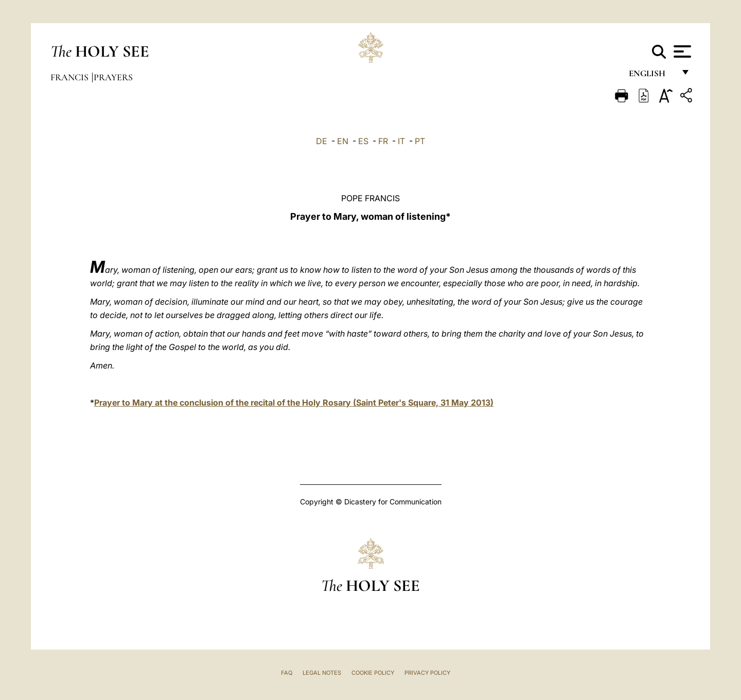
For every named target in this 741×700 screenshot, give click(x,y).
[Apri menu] (681, 51)
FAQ (287, 673)
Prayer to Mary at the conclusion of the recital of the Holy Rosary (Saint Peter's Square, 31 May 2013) (294, 402)
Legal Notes (322, 673)
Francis (70, 77)
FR (383, 141)
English (652, 76)
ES (363, 141)
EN (343, 141)
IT (401, 141)
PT (420, 141)
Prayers (113, 77)
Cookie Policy (373, 673)
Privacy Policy (427, 673)
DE (322, 141)
